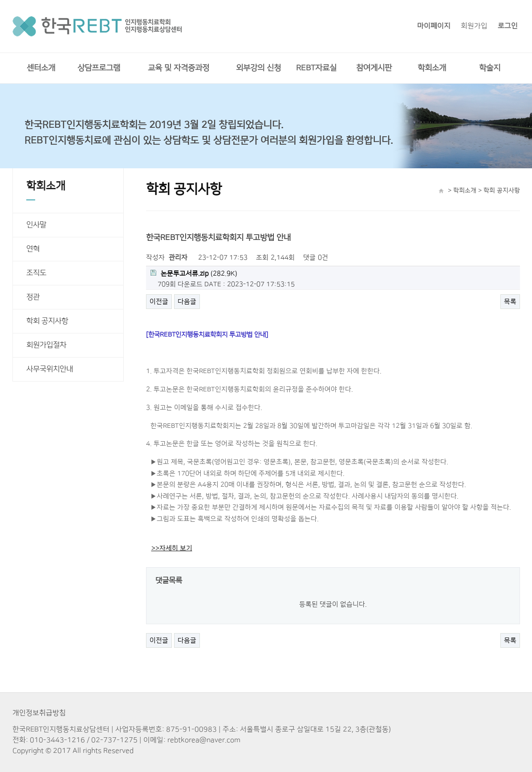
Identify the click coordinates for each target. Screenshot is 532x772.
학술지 (490, 68)
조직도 (36, 273)
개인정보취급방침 (39, 713)
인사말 (36, 225)
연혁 (33, 249)
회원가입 (474, 26)
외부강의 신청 (258, 68)
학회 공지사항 (47, 321)
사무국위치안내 (50, 369)
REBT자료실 (316, 68)
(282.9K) (194, 274)
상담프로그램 (99, 68)
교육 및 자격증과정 (179, 68)
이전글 (159, 302)
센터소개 (41, 68)
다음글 (187, 302)
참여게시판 (374, 68)
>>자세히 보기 (172, 548)
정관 (33, 297)
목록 (510, 302)
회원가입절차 (46, 345)
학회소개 (432, 68)
